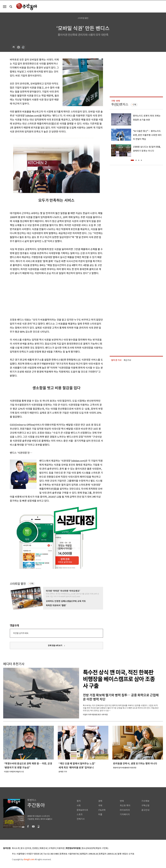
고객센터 (52, 848)
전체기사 (81, 819)
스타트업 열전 (18, 584)
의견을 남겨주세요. (21, 633)
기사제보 (145, 801)
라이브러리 (125, 810)
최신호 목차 (125, 806)
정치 (79, 801)
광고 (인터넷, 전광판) (30, 848)
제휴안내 (43, 848)
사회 (79, 806)
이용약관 (61, 848)
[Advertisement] (50, 296)
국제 (100, 806)
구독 (32, 584)
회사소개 (16, 848)
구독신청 (145, 806)
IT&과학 (102, 810)
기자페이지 (125, 814)
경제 (100, 801)
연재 (122, 801)
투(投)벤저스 (120, 104)
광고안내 (145, 810)
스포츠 (80, 814)
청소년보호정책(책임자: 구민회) (95, 848)
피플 (100, 814)
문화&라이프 (82, 810)
